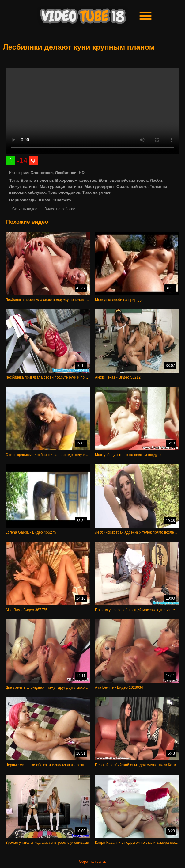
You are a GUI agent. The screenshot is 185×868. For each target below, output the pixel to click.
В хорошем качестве (76, 180)
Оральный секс (132, 187)
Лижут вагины (23, 187)
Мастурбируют (99, 187)
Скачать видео (25, 209)
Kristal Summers (55, 200)
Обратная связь (92, 862)
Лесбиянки (66, 173)
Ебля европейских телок (123, 180)
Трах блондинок (64, 192)
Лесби (156, 180)
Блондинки (42, 173)
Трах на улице (96, 192)
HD (82, 173)
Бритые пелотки (37, 180)
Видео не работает (60, 209)
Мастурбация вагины (61, 187)
